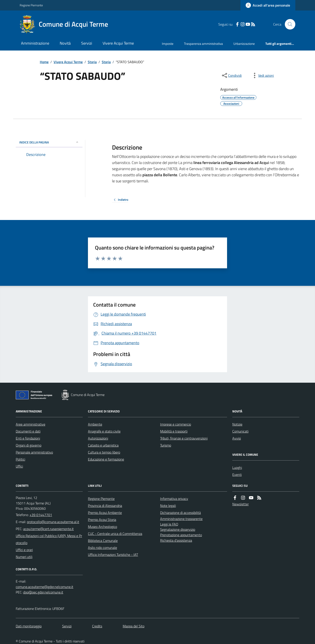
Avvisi (237, 438)
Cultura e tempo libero (104, 452)
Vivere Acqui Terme (118, 43)
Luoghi (237, 468)
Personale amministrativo (34, 452)
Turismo (166, 445)
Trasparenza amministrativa (203, 44)
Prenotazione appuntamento (181, 535)
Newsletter (241, 504)
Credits (97, 626)
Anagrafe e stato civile (104, 431)
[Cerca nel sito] (288, 24)
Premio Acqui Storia (102, 520)
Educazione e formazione (106, 459)
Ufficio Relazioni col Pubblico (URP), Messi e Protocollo (49, 539)
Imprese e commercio (176, 424)
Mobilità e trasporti (174, 431)
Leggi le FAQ (169, 524)
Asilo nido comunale (102, 548)
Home (44, 62)
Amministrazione (35, 43)
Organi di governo (29, 445)
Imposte (168, 44)
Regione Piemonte (31, 5)
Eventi (237, 475)
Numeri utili (24, 557)
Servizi (87, 43)
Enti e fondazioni (28, 438)
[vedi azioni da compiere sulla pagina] (262, 75)
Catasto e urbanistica (103, 445)
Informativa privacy (174, 499)
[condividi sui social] (231, 75)
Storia (92, 62)
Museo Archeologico (102, 527)
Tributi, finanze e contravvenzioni (184, 438)
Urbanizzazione (244, 44)
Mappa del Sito (134, 626)
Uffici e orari (24, 550)
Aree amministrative (31, 424)
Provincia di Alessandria (105, 506)
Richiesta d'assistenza (176, 540)
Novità (65, 43)
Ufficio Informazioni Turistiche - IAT (113, 555)
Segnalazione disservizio (178, 529)
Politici (20, 459)
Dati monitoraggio (29, 626)
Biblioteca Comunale (103, 541)
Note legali (168, 506)
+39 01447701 (41, 515)
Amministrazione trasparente (181, 519)
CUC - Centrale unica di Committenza (115, 534)
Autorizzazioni (98, 438)
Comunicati (240, 431)
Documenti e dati (28, 431)
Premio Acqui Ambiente (105, 513)
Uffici (19, 466)
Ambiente (95, 424)
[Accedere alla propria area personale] (268, 5)
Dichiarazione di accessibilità (180, 513)
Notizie (237, 424)
